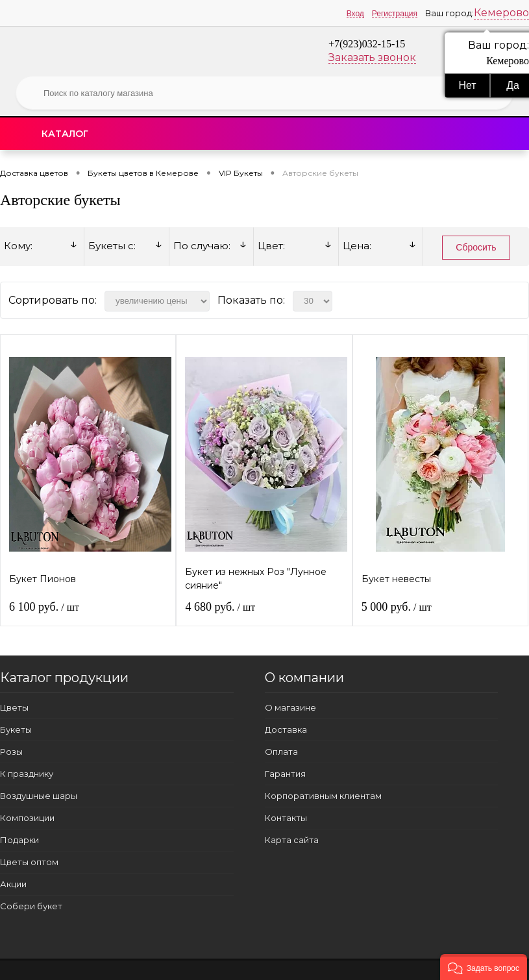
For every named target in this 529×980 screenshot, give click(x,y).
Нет (467, 85)
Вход (355, 14)
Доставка (286, 729)
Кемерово (501, 13)
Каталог (65, 134)
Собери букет (31, 906)
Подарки (19, 840)
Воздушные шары (39, 796)
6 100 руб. (44, 607)
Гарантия (285, 774)
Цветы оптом (29, 862)
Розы (11, 752)
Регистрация (395, 14)
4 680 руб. (220, 607)
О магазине (290, 707)
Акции (13, 884)
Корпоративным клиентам (323, 796)
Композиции (27, 818)
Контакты (286, 818)
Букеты (16, 729)
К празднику (27, 774)
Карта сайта (292, 840)
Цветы (14, 707)
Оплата (281, 752)
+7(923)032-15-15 (367, 44)
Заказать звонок (372, 57)
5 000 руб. (397, 607)
